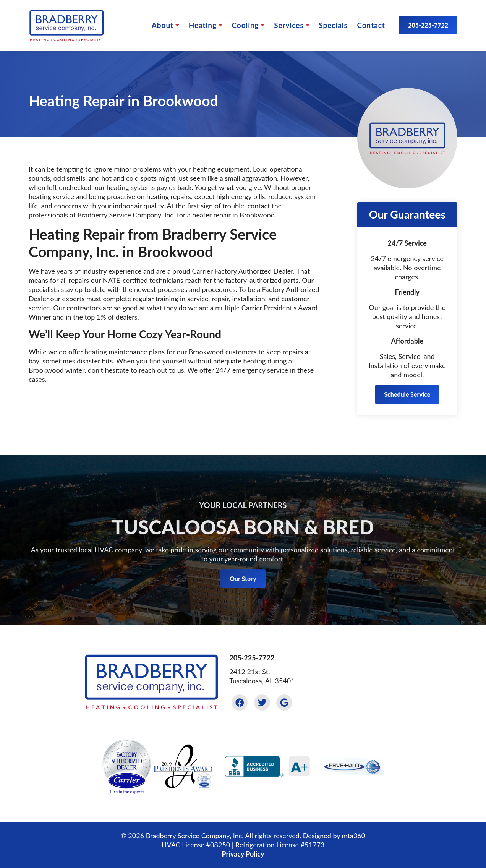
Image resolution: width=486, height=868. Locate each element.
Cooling (245, 25)
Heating (203, 25)
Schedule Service (407, 394)
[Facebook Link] (240, 703)
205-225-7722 (428, 25)
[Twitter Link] (262, 703)
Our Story (243, 589)
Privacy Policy (243, 854)
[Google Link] (284, 703)
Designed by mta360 (334, 836)
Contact (371, 25)
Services (289, 25)
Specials (333, 25)
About (163, 25)
